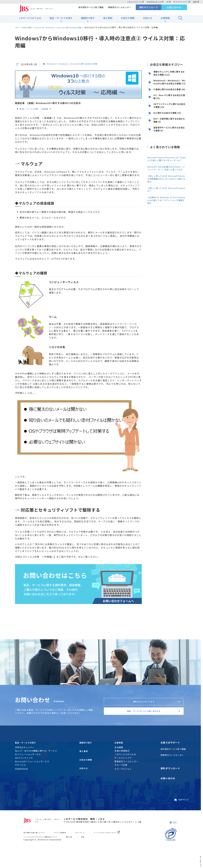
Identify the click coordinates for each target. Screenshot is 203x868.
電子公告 (81, 846)
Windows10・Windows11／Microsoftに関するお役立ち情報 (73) (167, 88)
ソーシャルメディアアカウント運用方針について (46, 846)
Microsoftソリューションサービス (32, 774)
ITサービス (20, 777)
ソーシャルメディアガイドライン (124, 842)
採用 (196, 2)
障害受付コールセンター (119, 9)
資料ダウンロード (149, 9)
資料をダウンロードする (153, 704)
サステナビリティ (181, 2)
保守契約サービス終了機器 (90, 9)
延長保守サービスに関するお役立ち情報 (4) (167, 158)
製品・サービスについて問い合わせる (149, 719)
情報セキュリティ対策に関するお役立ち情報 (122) (167, 75)
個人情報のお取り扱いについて (38, 842)
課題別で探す (88, 20)
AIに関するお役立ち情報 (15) (166, 135)
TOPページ (181, 808)
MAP (172, 832)
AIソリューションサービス (28, 767)
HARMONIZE (22, 781)
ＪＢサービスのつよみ (30, 20)
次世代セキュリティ (25, 760)
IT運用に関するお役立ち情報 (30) (167, 101)
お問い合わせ (174, 9)
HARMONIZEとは (154, 2)
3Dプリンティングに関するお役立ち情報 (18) (167, 124)
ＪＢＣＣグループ (134, 2)
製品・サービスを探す (61, 20)
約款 (96, 846)
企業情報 (165, 20)
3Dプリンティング (24, 770)
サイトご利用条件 (69, 842)
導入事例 (108, 20)
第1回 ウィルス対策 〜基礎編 (39, 109)
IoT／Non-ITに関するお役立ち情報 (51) (167, 112)
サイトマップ (92, 842)
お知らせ (148, 20)
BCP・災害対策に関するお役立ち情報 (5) (167, 146)
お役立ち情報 (128, 20)
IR (168, 2)
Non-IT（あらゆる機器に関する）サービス (36, 763)
